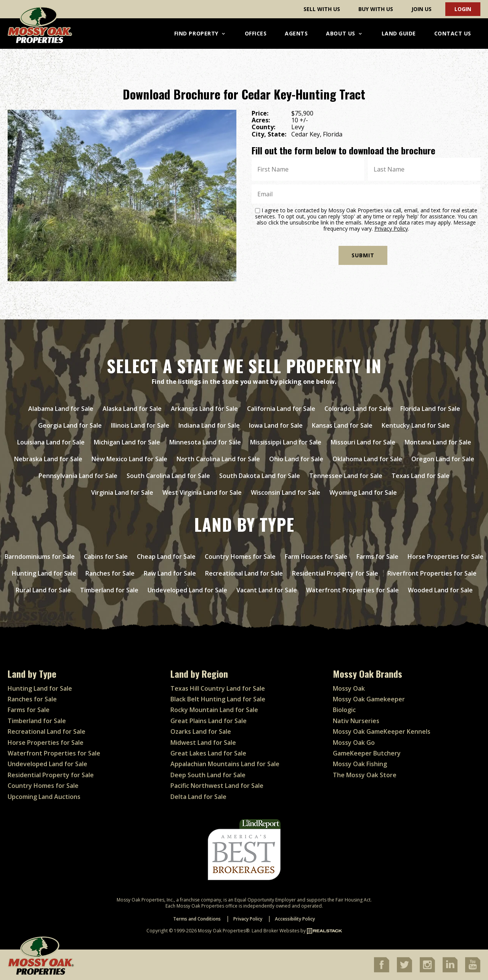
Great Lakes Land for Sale (208, 753)
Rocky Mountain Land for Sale (214, 710)
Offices (256, 33)
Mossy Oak (349, 688)
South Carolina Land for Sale (168, 476)
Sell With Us (322, 9)
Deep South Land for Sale (208, 775)
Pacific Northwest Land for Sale (217, 786)
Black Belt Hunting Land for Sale (218, 699)
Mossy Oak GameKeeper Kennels (382, 731)
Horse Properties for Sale (445, 557)
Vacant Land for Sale (267, 590)
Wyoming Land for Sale (363, 492)
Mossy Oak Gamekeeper (369, 699)
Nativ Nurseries (356, 721)
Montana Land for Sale (438, 442)
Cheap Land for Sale (166, 557)
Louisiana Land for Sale (51, 442)
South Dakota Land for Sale (260, 476)
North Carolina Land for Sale (218, 459)
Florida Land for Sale (430, 409)
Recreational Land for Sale (244, 573)
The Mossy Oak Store (365, 775)
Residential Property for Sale (335, 573)
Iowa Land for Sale (276, 425)
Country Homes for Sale (240, 557)
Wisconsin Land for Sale (286, 492)
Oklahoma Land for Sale (367, 459)
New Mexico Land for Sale (129, 459)
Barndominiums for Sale (40, 557)
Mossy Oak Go (354, 743)
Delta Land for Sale (198, 797)
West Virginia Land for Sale (202, 492)
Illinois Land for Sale (140, 425)
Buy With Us (376, 9)
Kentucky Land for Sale (416, 425)
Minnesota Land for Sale (205, 442)
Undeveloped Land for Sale (187, 590)
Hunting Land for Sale (44, 573)
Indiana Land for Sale (209, 425)
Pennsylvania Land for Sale (78, 476)
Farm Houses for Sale (316, 557)
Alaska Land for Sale (132, 409)
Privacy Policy (391, 229)
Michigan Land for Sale (127, 442)
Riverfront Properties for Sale (432, 573)
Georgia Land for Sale (70, 425)
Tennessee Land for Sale (346, 476)
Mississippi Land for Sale (286, 442)
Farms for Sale (377, 557)
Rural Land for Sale (43, 590)
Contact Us (453, 33)
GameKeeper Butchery (367, 753)
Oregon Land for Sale (443, 459)
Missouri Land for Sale (363, 442)
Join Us (421, 9)
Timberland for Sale (109, 590)
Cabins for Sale (106, 557)
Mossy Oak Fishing (360, 764)
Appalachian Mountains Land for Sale (225, 764)
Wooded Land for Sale (440, 590)
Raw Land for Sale (170, 573)
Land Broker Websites (275, 931)
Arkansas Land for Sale (204, 409)
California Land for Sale (281, 409)
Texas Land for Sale (421, 476)
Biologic (344, 710)
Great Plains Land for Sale (209, 721)
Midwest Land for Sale (203, 743)
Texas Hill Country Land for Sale (218, 688)
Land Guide (399, 33)
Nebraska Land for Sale (48, 459)
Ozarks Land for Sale (201, 731)
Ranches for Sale (110, 573)
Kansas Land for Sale (342, 425)
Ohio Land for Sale (296, 459)
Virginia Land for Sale (122, 492)
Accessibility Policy (295, 919)
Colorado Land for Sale (358, 409)
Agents (296, 33)
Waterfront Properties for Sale (352, 590)
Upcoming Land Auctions (44, 797)
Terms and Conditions (197, 919)
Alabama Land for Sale (61, 409)
